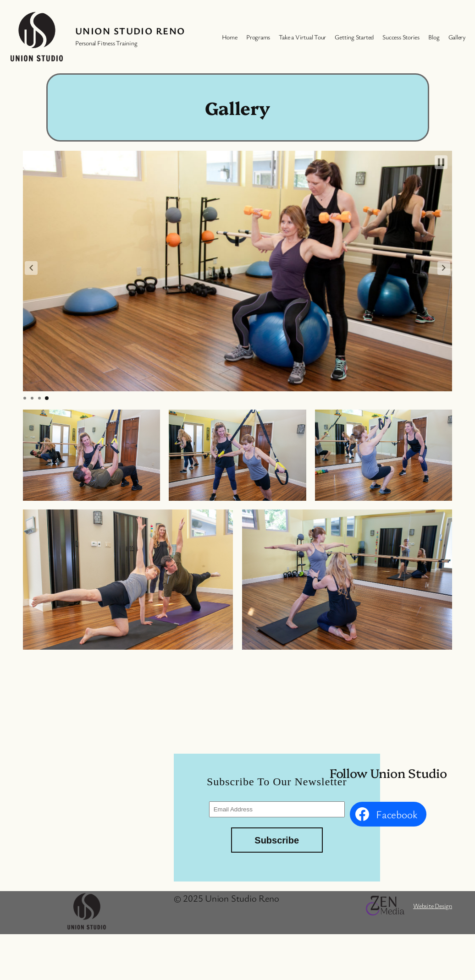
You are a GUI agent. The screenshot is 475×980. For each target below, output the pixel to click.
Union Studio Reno (130, 31)
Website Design (433, 906)
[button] (31, 268)
